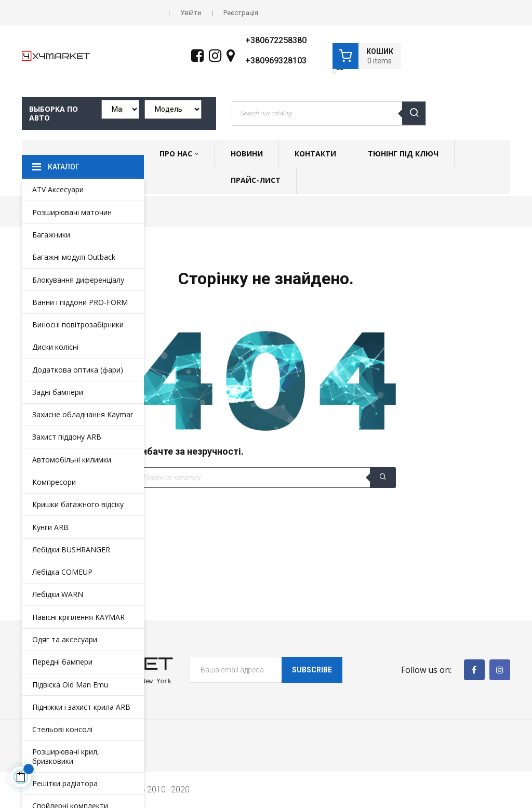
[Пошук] (266, 478)
